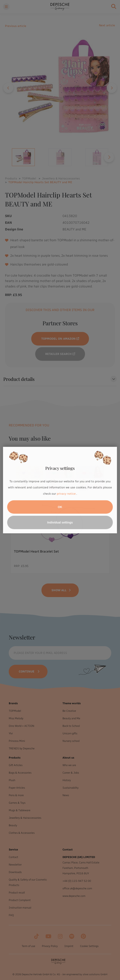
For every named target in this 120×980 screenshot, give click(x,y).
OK (60, 507)
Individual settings (60, 522)
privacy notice (66, 494)
